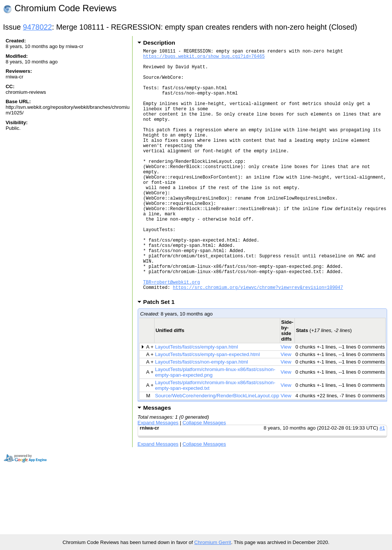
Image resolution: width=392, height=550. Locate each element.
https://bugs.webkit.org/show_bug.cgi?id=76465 (204, 58)
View (286, 400)
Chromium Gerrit (213, 542)
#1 (382, 481)
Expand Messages (158, 476)
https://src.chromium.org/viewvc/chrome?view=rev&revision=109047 (258, 339)
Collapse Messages (204, 476)
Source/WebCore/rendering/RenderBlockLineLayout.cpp (217, 449)
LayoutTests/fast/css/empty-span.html (196, 400)
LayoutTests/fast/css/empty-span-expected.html (207, 407)
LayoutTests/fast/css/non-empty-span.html (201, 415)
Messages (157, 461)
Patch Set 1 (161, 355)
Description (159, 43)
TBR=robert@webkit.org (172, 333)
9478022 (38, 27)
